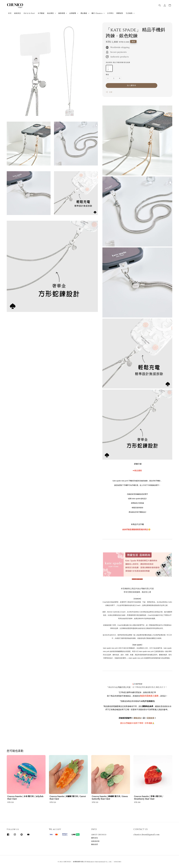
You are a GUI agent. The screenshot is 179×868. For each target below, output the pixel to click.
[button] (160, 5)
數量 (107, 74)
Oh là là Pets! (29, 13)
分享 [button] (109, 92)
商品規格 (118, 62)
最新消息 (17, 13)
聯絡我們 (95, 844)
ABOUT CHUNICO (99, 835)
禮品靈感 (84, 13)
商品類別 (50, 13)
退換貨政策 (95, 841)
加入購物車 (132, 85)
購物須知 (95, 838)
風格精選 (62, 13)
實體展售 (120, 13)
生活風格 (129, 13)
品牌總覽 (73, 13)
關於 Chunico (97, 13)
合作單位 (110, 13)
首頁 (10, 13)
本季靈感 (41, 13)
